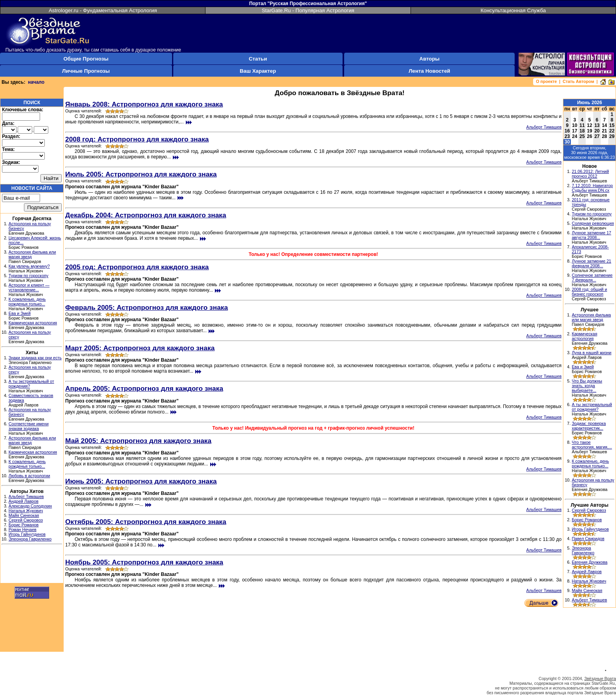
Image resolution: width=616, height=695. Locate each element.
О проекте (546, 81)
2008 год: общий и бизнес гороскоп (589, 292)
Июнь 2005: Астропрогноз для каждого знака (141, 481)
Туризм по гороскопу (28, 276)
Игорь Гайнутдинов (27, 534)
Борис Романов (24, 525)
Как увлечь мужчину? (29, 266)
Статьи (258, 59)
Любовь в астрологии (29, 476)
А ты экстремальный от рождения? (592, 407)
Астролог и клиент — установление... (29, 287)
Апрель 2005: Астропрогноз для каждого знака (144, 388)
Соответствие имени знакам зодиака (29, 426)
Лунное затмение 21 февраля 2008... (591, 263)
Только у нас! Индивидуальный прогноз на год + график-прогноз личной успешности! (313, 428)
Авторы (429, 59)
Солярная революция (593, 223)
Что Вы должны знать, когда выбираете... (587, 386)
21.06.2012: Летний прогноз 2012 (590, 174)
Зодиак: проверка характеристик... (589, 426)
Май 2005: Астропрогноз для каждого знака (138, 441)
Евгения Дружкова (589, 562)
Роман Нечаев (23, 530)
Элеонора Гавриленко (30, 539)
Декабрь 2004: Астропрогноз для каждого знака (146, 215)
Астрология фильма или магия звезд (591, 317)
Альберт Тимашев (26, 496)
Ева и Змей (20, 313)
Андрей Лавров (24, 501)
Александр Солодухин (30, 506)
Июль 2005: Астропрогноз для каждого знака (141, 174)
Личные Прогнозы (86, 71)
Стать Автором (578, 81)
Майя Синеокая (24, 515)
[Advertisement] (32, 565)
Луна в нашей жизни (591, 353)
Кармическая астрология (33, 323)
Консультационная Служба (513, 10)
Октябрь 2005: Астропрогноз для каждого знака (146, 522)
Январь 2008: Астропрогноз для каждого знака (144, 104)
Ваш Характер (258, 71)
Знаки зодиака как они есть (35, 358)
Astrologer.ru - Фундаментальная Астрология (103, 10)
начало (36, 82)
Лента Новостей (429, 71)
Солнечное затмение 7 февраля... (592, 278)
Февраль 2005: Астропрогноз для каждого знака (147, 307)
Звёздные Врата (600, 678)
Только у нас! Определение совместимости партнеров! (313, 254)
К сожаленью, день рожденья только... (27, 302)
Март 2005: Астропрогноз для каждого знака (140, 348)
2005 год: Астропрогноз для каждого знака (137, 267)
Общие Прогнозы (86, 59)
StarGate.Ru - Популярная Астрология (308, 10)
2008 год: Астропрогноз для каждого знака (137, 139)
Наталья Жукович (26, 511)
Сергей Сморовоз (26, 520)
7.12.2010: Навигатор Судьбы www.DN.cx (592, 188)
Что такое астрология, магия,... (592, 445)
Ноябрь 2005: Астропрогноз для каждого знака (144, 562)
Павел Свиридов (588, 539)
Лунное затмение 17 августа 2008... (591, 235)
